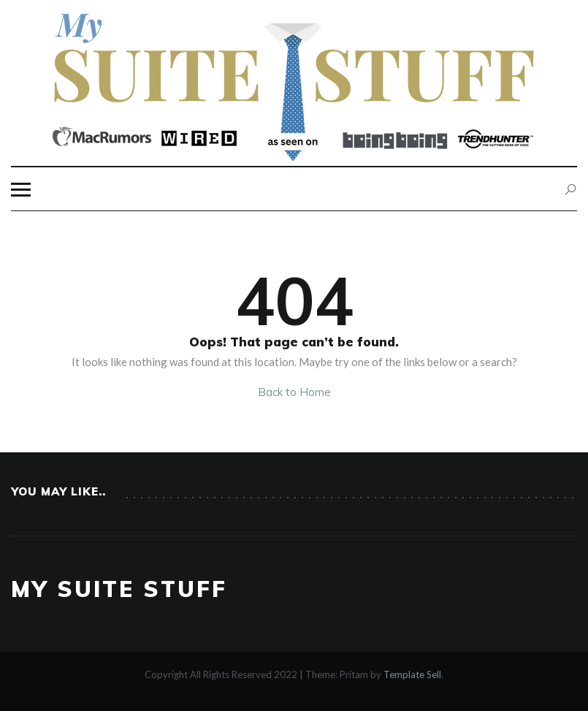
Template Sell (412, 674)
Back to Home (294, 392)
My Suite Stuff (119, 589)
